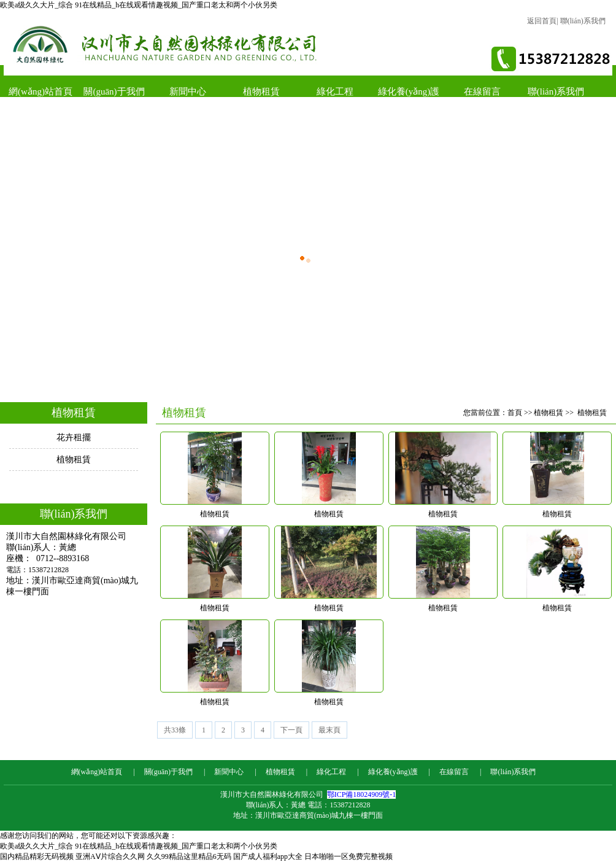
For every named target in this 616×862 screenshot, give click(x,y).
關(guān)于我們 (114, 91)
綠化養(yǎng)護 (409, 91)
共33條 (175, 730)
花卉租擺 (74, 437)
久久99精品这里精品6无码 (189, 856)
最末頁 (329, 730)
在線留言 (482, 91)
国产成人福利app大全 (268, 856)
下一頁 (291, 730)
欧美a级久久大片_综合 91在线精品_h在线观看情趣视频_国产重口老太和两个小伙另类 (139, 5)
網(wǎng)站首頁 (40, 91)
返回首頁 (542, 21)
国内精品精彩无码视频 (37, 856)
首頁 (515, 413)
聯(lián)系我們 (583, 21)
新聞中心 (188, 91)
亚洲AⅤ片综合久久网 (110, 856)
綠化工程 (335, 91)
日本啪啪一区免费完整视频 (348, 856)
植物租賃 (261, 91)
